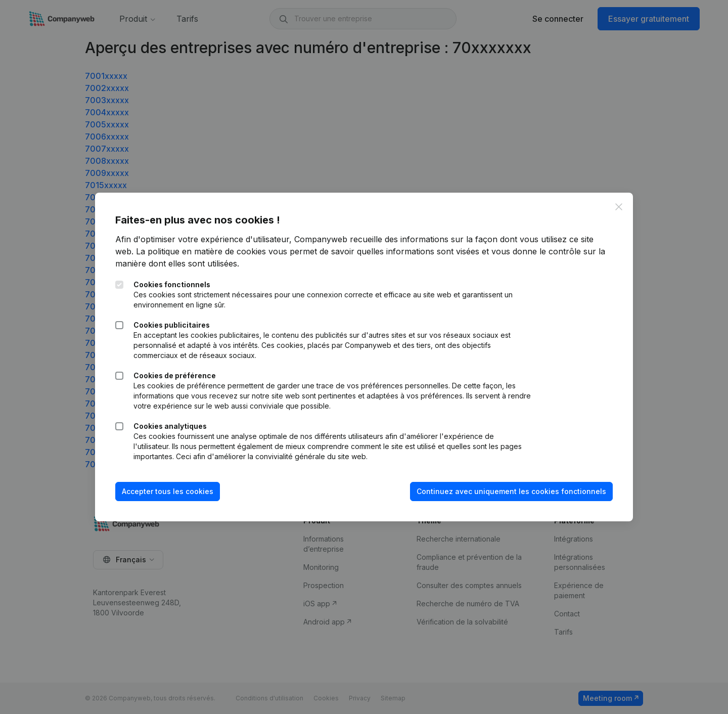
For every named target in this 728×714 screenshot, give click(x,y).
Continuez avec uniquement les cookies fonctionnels (511, 491)
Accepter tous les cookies (168, 491)
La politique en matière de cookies (201, 251)
